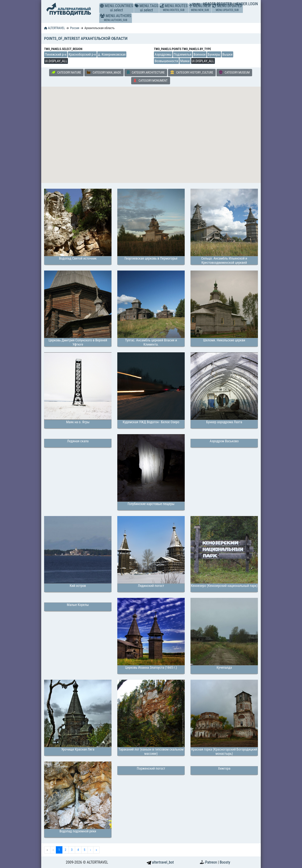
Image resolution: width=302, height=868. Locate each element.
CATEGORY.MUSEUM (234, 72)
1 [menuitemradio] (59, 850)
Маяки (185, 61)
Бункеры (214, 54)
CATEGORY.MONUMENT (151, 80)
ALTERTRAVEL (55, 28)
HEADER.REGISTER (218, 4)
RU (198, 4)
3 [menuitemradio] (72, 850)
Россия (75, 28)
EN (195, 4)
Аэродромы (163, 54)
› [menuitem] (91, 850)
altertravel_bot (160, 862)
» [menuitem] (96, 850)
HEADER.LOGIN (246, 4)
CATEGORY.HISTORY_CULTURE (192, 72)
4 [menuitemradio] (78, 850)
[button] (102, 16)
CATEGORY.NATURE (66, 72)
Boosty (225, 862)
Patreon (211, 862)
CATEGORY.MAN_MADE (104, 72)
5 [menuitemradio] (85, 850)
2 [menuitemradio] (65, 850)
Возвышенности (166, 61)
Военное (200, 54)
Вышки (228, 54)
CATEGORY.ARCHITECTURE (146, 72)
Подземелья (183, 54)
